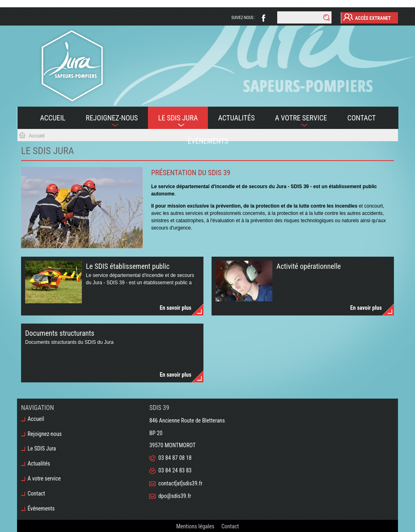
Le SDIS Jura (173, 121)
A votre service (296, 121)
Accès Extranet (367, 17)
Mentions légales (195, 526)
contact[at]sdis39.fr (181, 483)
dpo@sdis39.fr (175, 496)
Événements (208, 141)
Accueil (53, 118)
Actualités (236, 118)
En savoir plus (175, 308)
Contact (362, 118)
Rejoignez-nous (107, 121)
